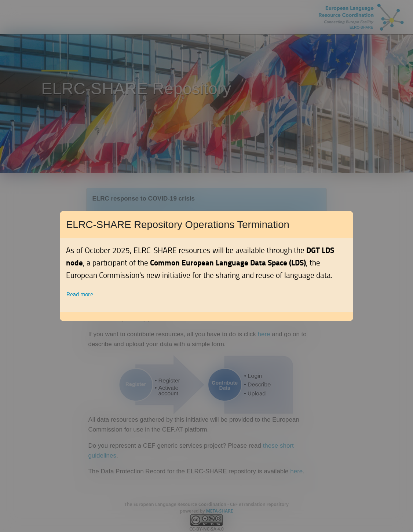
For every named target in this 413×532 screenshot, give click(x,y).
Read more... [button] (81, 294)
